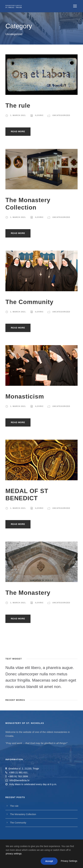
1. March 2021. (18, 115)
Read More (18, 131)
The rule (18, 106)
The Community (29, 302)
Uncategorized (61, 115)
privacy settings (14, 854)
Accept (49, 861)
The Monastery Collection (23, 814)
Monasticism (25, 396)
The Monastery (28, 593)
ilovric (39, 115)
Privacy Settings (69, 861)
